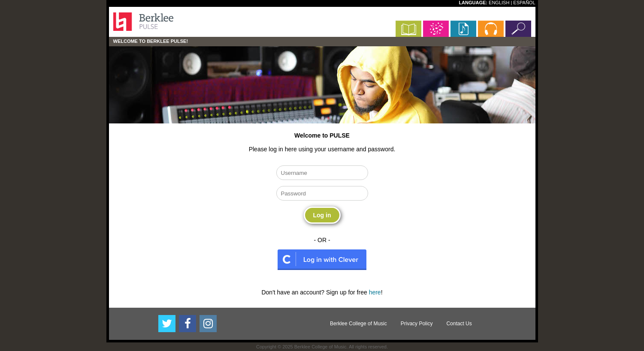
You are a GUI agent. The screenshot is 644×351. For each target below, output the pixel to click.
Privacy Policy (417, 324)
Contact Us (459, 324)
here (375, 292)
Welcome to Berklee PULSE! (151, 41)
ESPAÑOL (524, 3)
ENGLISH (499, 3)
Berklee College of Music (358, 324)
